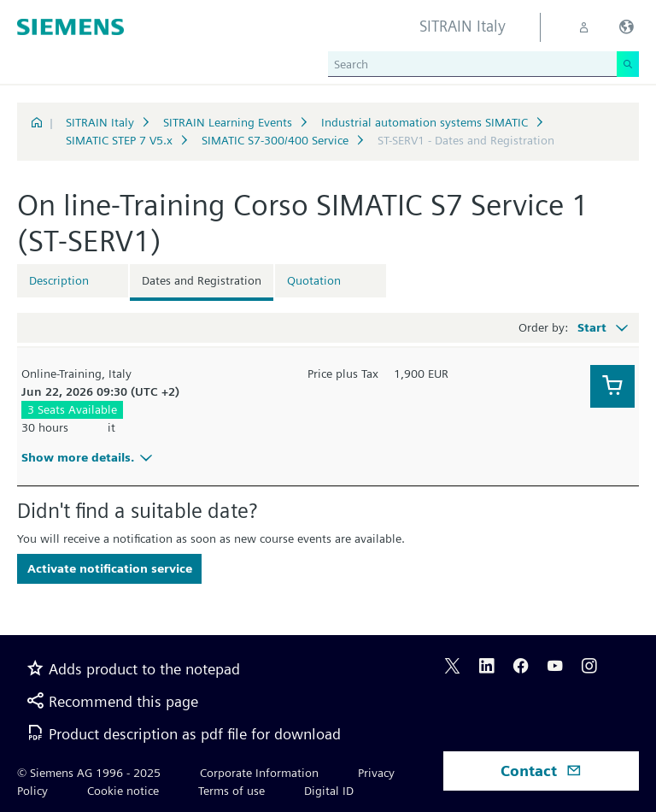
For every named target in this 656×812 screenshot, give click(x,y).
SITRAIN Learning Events (228, 122)
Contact (541, 771)
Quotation (314, 280)
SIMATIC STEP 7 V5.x (119, 140)
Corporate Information (259, 773)
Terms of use (231, 791)
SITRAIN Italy (100, 122)
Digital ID (329, 791)
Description (59, 280)
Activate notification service (110, 568)
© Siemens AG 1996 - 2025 (89, 773)
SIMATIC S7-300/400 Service (275, 140)
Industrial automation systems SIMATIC (425, 122)
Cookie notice (123, 791)
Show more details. (89, 457)
